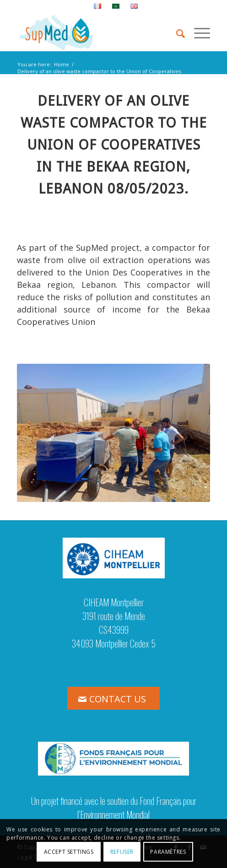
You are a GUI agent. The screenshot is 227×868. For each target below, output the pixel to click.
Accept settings (69, 852)
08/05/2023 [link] (146, 189)
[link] (146, 189)
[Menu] (197, 32)
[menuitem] (98, 6)
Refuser (122, 852)
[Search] (176, 32)
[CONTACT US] (113, 698)
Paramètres (168, 852)
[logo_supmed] (94, 32)
